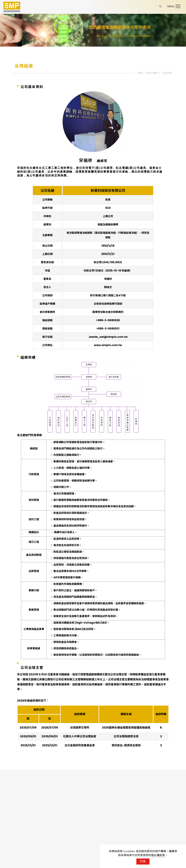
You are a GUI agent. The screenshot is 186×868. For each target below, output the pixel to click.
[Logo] (12, 7)
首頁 (140, 73)
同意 (143, 861)
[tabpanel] (93, 30)
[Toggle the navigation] (173, 6)
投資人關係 (152, 73)
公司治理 (167, 73)
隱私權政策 (158, 855)
